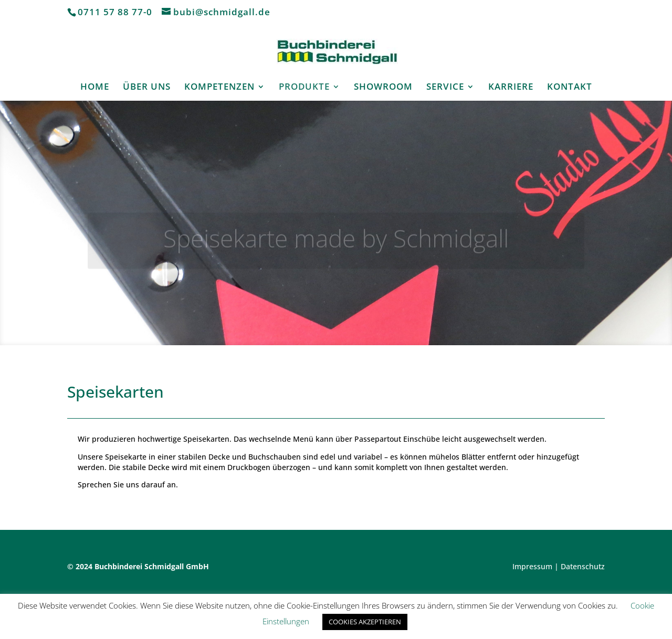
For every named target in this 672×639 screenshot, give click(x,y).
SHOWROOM (383, 88)
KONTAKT (570, 88)
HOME (95, 88)
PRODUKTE (304, 88)
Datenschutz (583, 566)
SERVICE (445, 88)
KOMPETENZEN (219, 88)
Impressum (532, 566)
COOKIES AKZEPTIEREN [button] (365, 622)
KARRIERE (511, 88)
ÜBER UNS (147, 88)
